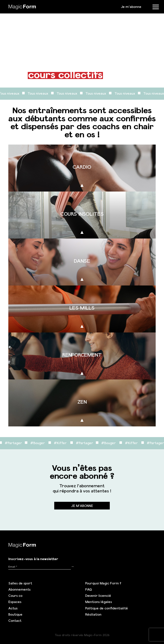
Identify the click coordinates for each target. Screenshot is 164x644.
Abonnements (19, 589)
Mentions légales (99, 602)
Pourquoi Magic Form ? (103, 583)
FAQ (89, 589)
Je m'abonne (131, 7)
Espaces (15, 602)
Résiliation (93, 614)
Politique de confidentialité (107, 608)
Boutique (15, 614)
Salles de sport (20, 583)
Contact (15, 621)
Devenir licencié (98, 596)
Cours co (15, 596)
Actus (13, 608)
